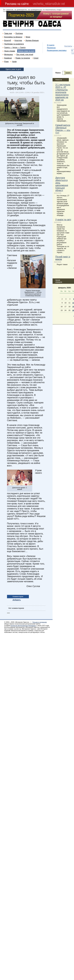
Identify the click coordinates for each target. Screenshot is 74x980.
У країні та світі (63, 220)
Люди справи (10, 51)
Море (28, 37)
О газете (51, 45)
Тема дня (8, 33)
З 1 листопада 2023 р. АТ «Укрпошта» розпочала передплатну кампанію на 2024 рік (63, 92)
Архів (14, 61)
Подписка (51, 48)
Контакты (68, 46)
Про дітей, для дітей (25, 54)
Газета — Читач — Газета (15, 47)
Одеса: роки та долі (26, 51)
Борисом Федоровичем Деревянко (23, 626)
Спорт (36, 58)
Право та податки (23, 58)
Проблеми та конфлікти (14, 44)
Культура (18, 40)
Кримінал (8, 58)
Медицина (8, 54)
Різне (6, 61)
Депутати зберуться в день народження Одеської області (62, 184)
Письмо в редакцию (40, 622)
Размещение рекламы (57, 50)
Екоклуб (8, 40)
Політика (19, 33)
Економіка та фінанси (13, 37)
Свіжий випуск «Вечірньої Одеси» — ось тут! (63, 129)
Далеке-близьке (32, 40)
